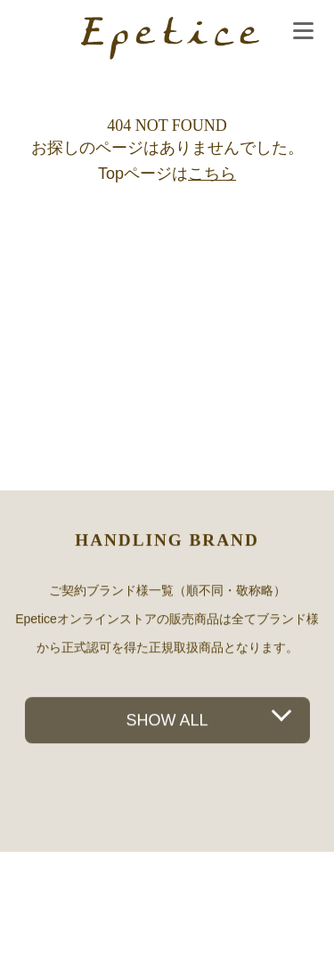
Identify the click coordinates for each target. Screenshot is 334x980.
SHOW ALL (167, 720)
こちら (212, 174)
